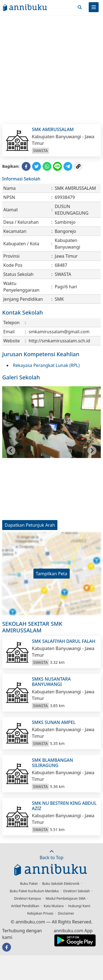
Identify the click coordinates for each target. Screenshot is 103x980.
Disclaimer (66, 913)
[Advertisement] (51, 70)
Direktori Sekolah (76, 891)
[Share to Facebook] (26, 166)
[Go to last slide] (11, 451)
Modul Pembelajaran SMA (66, 898)
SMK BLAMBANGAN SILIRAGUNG (52, 763)
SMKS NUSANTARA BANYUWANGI (51, 682)
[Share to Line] (57, 166)
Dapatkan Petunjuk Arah (30, 525)
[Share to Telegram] (68, 166)
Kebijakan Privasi (40, 913)
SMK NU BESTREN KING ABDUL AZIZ (64, 806)
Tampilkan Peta (51, 574)
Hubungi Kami (79, 906)
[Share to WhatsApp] (47, 166)
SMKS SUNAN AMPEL (54, 722)
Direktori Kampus (27, 898)
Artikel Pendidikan (25, 906)
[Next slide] (92, 451)
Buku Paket (29, 884)
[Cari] (80, 7)
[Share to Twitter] (37, 166)
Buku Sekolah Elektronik (61, 884)
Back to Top (51, 855)
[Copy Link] (78, 166)
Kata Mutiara (54, 906)
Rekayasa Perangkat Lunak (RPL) (46, 365)
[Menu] (94, 7)
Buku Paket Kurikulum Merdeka (34, 891)
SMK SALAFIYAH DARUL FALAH (64, 641)
